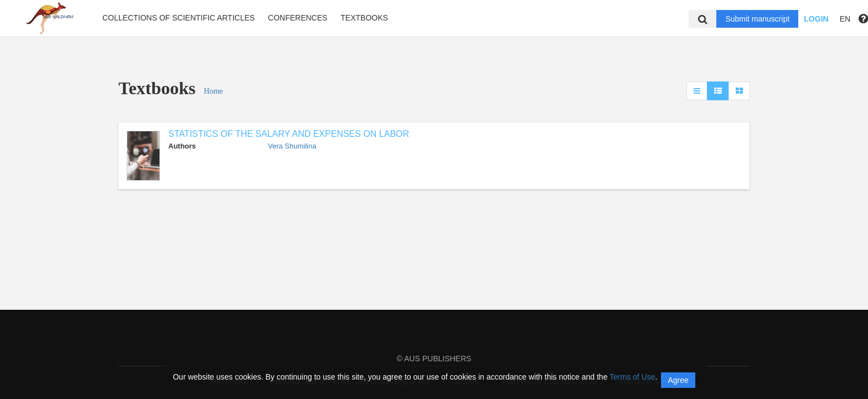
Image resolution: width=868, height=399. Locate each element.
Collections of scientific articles (179, 18)
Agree (678, 380)
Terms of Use (632, 377)
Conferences (298, 18)
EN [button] (845, 19)
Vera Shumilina (292, 146)
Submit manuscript (757, 19)
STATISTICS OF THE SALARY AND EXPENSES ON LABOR (289, 134)
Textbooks (364, 18)
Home (213, 91)
